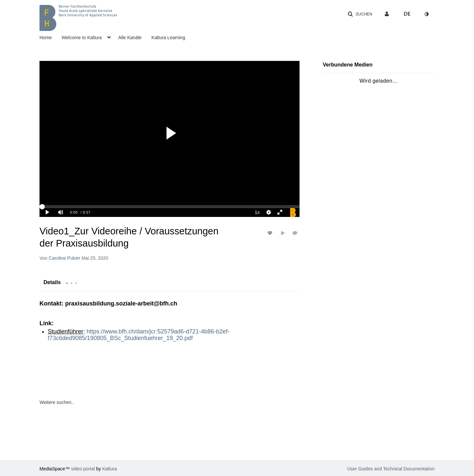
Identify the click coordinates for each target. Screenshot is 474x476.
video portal (83, 469)
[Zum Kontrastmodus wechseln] (426, 14)
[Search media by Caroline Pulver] (65, 258)
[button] (360, 14)
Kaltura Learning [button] (168, 38)
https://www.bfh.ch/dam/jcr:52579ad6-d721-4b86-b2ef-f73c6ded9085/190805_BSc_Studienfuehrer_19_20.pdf (139, 335)
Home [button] (46, 38)
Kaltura (110, 469)
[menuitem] (51, 37)
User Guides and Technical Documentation (391, 469)
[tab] (52, 282)
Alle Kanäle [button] (130, 38)
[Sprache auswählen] (407, 14)
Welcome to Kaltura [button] (82, 38)
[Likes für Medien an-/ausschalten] (271, 233)
